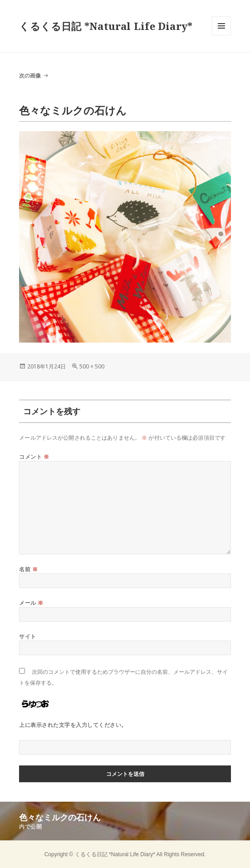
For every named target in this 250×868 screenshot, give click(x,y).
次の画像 (30, 76)
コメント (34, 457)
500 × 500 (92, 366)
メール (31, 603)
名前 (28, 569)
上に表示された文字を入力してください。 (73, 725)
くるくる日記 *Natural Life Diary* (106, 26)
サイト (27, 636)
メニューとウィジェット (221, 35)
